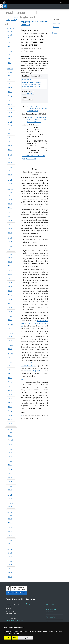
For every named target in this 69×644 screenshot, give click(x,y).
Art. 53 (10, 303)
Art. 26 (10, 162)
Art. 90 (10, 523)
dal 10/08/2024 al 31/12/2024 (32, 87)
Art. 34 (10, 212)
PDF (28, 94)
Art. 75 (10, 419)
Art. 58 (10, 336)
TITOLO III (10, 189)
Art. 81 (10, 465)
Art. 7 (10, 75)
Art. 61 (10, 357)
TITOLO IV (10, 430)
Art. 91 (10, 527)
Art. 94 (10, 544)
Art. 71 (10, 403)
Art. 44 (10, 266)
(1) (22, 379)
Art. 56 (10, 320)
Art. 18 (10, 125)
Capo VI (10, 325)
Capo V (10, 180)
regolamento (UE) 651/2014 (33, 371)
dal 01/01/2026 (27, 80)
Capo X (10, 362)
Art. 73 (10, 411)
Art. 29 (10, 183)
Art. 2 (10, 42)
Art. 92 (10, 531)
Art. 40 (10, 241)
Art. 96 (10, 564)
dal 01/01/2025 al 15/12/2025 (32, 84)
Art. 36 (10, 220)
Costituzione (56, 27)
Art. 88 (10, 506)
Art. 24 (10, 150)
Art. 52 (10, 299)
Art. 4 (10, 55)
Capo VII (10, 333)
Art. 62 (10, 365)
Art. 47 (10, 278)
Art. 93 (10, 535)
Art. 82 (10, 469)
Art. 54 (10, 307)
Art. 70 (10, 399)
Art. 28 (10, 175)
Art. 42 (10, 258)
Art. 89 (10, 519)
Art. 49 (10, 287)
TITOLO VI (10, 550)
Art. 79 (10, 452)
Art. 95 (10, 556)
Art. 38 (10, 229)
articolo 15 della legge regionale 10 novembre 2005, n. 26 (35, 323)
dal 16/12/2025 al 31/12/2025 (32, 82)
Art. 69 (10, 394)
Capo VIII (11, 346)
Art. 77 (10, 436)
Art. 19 (10, 129)
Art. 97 (10, 569)
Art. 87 (10, 498)
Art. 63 (10, 370)
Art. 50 (10, 291)
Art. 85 (10, 481)
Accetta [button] (8, 638)
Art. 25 (10, 158)
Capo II (10, 51)
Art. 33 (10, 208)
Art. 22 (10, 142)
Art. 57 (10, 328)
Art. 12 (10, 96)
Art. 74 (10, 415)
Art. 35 (10, 216)
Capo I (10, 35)
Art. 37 (10, 225)
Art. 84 (10, 477)
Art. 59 (10, 341)
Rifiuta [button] (15, 638)
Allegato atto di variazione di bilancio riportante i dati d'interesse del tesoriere (37, 119)
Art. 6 (10, 63)
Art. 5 (10, 59)
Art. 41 (10, 249)
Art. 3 (10, 46)
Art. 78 (10, 444)
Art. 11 (10, 92)
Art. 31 (10, 200)
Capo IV (10, 167)
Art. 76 (10, 423)
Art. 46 (10, 274)
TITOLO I (10, 32)
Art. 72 (10, 407)
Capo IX (10, 354)
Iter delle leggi (57, 23)
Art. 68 (10, 390)
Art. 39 (10, 233)
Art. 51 (10, 295)
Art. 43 (10, 262)
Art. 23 (10, 146)
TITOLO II (10, 69)
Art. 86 (10, 490)
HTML (24, 94)
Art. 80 (10, 457)
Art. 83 (10, 473)
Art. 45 (10, 270)
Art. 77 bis (11, 440)
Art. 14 (10, 104)
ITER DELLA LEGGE (29, 159)
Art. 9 (10, 84)
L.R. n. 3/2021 (10, 28)
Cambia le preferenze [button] (25, 638)
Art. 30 (10, 195)
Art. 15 (10, 108)
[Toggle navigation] (68, 6)
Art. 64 (10, 374)
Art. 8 (10, 79)
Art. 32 (10, 204)
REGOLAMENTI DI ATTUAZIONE (34, 156)
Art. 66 (10, 382)
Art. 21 (10, 137)
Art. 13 (10, 100)
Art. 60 (10, 349)
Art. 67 (10, 386)
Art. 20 (10, 133)
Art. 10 (10, 88)
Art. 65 (10, 378)
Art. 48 (10, 283)
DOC (32, 94)
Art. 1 (10, 38)
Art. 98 (10, 573)
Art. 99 (10, 577)
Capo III (10, 155)
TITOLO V (10, 512)
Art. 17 (10, 117)
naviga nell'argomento (12, 18)
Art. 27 (10, 171)
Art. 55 (10, 312)
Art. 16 (10, 113)
